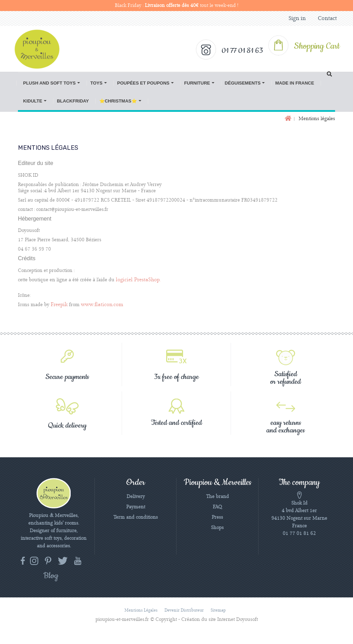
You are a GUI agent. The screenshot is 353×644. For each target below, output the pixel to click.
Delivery (136, 497)
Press (217, 517)
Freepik (59, 305)
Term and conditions (136, 517)
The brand (218, 497)
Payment (136, 507)
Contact (327, 18)
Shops (217, 528)
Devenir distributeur (184, 610)
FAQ (217, 507)
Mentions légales (141, 610)
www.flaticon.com (102, 305)
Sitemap (218, 610)
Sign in (297, 18)
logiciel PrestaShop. (138, 280)
